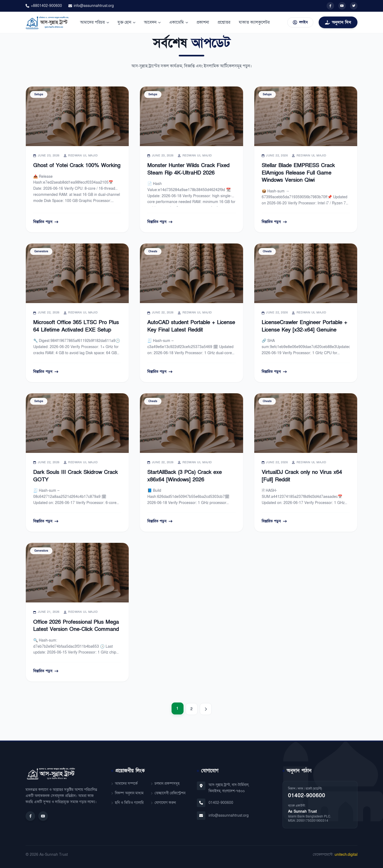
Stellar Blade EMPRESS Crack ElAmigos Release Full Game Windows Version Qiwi (298, 173)
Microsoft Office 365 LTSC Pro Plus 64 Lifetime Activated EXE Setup (76, 326)
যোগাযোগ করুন (163, 803)
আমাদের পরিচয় (95, 22)
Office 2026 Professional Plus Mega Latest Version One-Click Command (76, 626)
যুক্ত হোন (126, 22)
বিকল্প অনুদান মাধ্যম (127, 793)
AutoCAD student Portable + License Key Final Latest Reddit (191, 326)
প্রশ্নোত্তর (224, 22)
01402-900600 (221, 803)
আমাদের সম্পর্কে (124, 784)
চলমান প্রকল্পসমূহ (165, 784)
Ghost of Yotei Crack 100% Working (77, 166)
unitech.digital (346, 855)
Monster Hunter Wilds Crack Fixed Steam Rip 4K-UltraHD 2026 (188, 169)
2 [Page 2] (191, 709)
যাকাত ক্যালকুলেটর (254, 22)
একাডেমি (179, 22)
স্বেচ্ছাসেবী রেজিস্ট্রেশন (168, 793)
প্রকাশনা (203, 22)
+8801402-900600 (44, 6)
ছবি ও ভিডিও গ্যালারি (127, 803)
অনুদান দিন (338, 22)
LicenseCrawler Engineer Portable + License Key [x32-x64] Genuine (305, 326)
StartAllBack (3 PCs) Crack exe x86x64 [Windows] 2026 (185, 476)
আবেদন (152, 22)
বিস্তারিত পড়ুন (46, 222)
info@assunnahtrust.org (91, 6)
